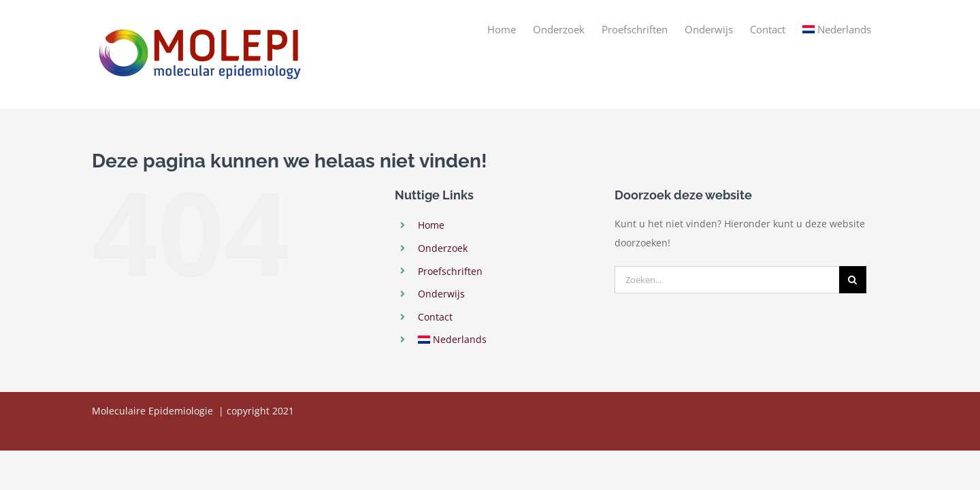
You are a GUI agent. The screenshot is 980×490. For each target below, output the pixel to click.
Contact (435, 317)
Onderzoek (443, 248)
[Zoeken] (853, 280)
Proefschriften (450, 271)
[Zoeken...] (727, 280)
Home (431, 225)
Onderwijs (441, 294)
